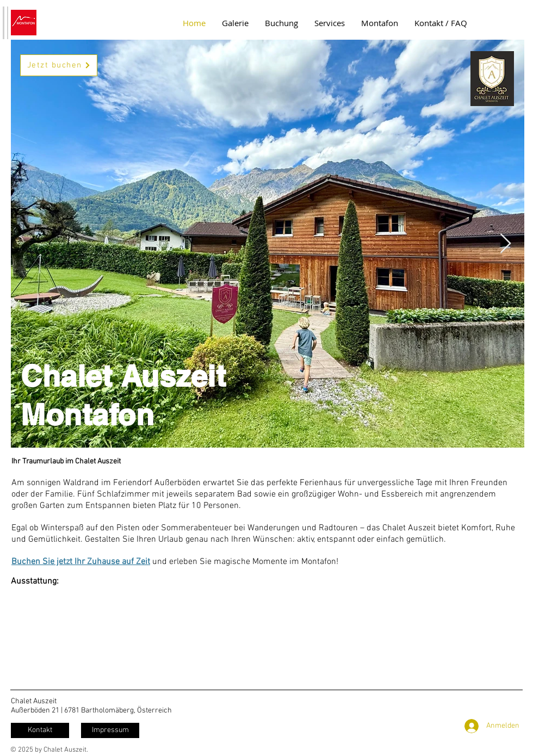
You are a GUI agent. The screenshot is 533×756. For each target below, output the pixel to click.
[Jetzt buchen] (59, 65)
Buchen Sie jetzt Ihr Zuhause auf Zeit (81, 562)
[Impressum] (110, 730)
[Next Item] (506, 244)
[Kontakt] (40, 730)
